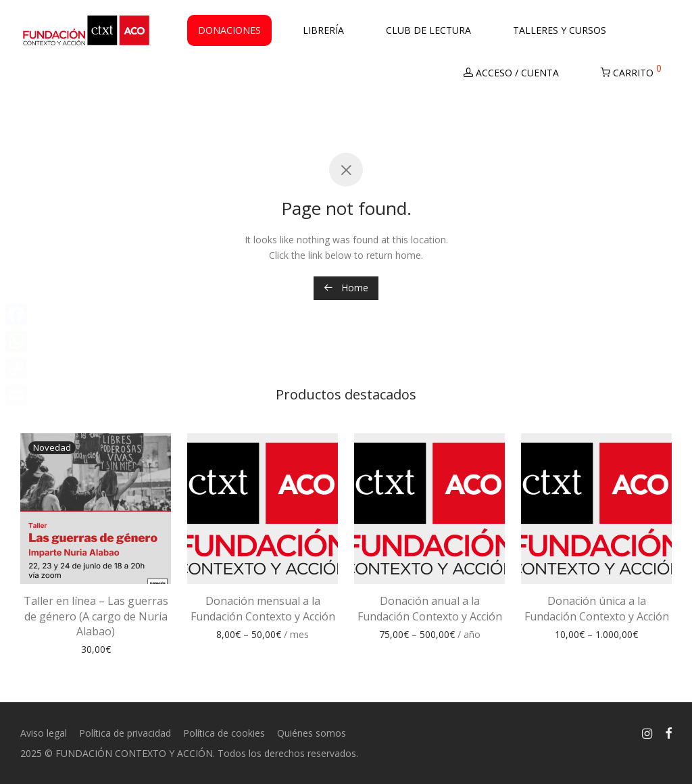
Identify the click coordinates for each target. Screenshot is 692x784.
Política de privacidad (125, 733)
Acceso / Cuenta (511, 75)
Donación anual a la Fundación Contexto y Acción (430, 608)
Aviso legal (44, 733)
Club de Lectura (428, 33)
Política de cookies (224, 733)
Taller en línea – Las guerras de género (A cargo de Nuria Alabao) (96, 616)
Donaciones (229, 33)
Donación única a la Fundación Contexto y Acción (597, 608)
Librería (323, 33)
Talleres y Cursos (560, 33)
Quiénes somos (312, 733)
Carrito (631, 73)
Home (346, 288)
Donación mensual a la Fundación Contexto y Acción (263, 608)
